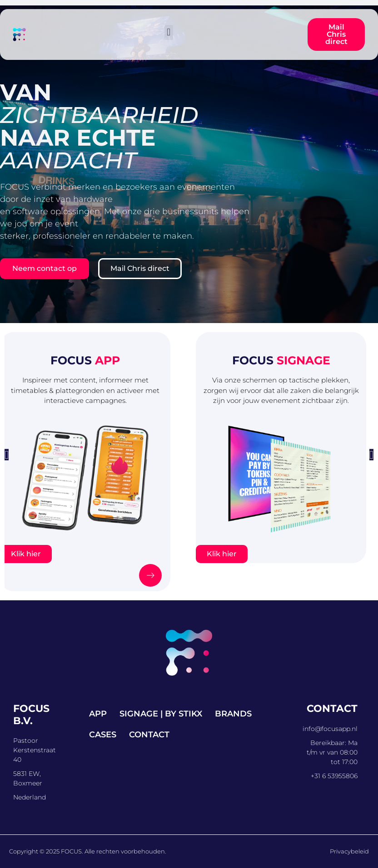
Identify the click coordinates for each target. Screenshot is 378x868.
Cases (103, 735)
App (98, 714)
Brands (233, 714)
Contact (149, 735)
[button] (169, 32)
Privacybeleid (349, 851)
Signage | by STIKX (161, 714)
